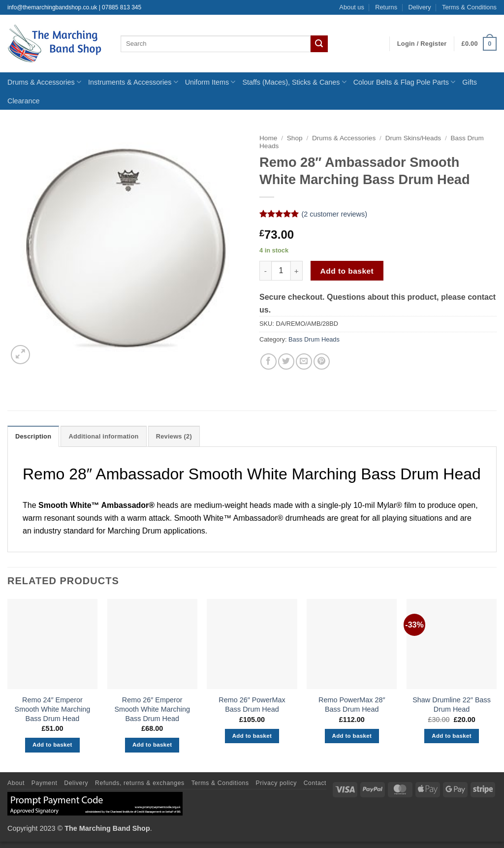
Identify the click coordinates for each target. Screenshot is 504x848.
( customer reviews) (334, 214)
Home (268, 138)
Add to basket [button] (52, 745)
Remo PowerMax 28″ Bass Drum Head (352, 705)
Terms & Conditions (469, 7)
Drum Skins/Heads (413, 138)
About (16, 783)
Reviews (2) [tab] (174, 436)
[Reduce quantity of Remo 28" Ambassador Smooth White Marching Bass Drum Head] (265, 271)
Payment (45, 783)
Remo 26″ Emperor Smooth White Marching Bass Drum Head (152, 709)
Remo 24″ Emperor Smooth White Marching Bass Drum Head (53, 709)
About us (352, 7)
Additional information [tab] (103, 436)
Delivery (419, 7)
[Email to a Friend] (304, 361)
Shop (295, 138)
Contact (315, 783)
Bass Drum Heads (314, 339)
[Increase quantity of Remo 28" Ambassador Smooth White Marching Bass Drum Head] (297, 271)
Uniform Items (210, 82)
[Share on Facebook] (268, 361)
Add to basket (347, 271)
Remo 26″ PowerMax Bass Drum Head (252, 705)
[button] (422, 44)
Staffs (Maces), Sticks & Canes (294, 82)
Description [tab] (33, 436)
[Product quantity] (281, 271)
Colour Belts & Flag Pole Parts (405, 82)
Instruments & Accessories (133, 82)
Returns (386, 7)
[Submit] (319, 44)
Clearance (24, 101)
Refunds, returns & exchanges (140, 783)
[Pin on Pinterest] (322, 361)
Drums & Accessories (44, 82)
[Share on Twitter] (286, 361)
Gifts (470, 82)
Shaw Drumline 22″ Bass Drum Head (452, 705)
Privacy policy (276, 783)
